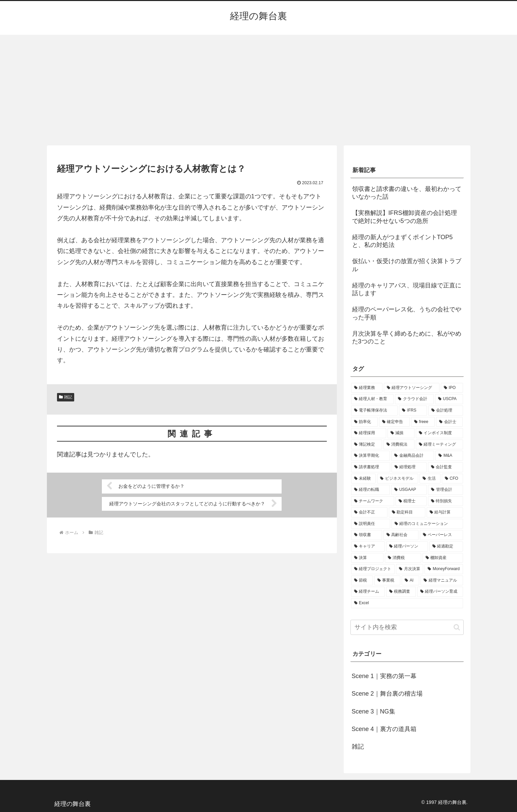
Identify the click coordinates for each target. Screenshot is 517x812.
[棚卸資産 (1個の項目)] (443, 558)
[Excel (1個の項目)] (407, 603)
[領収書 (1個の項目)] (367, 535)
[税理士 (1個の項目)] (411, 501)
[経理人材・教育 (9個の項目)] (372, 399)
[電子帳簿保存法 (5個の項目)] (375, 411)
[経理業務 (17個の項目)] (367, 388)
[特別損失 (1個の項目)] (446, 501)
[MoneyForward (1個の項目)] (444, 569)
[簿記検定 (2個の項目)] (367, 445)
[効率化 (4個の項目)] (364, 422)
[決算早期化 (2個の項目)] (370, 456)
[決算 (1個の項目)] (367, 558)
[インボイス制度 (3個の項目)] (439, 433)
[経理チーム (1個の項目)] (368, 592)
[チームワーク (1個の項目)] (373, 501)
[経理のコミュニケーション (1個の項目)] (427, 524)
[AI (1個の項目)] (411, 581)
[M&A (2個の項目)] (449, 456)
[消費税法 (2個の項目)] (399, 445)
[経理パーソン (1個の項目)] (407, 547)
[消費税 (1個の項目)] (403, 558)
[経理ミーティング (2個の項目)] (439, 445)
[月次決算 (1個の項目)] (410, 569)
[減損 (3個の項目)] (401, 433)
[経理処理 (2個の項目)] (409, 467)
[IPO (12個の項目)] (452, 388)
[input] (407, 627)
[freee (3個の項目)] (423, 422)
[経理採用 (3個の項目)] (369, 433)
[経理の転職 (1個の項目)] (370, 490)
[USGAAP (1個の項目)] (409, 490)
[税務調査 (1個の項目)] (401, 592)
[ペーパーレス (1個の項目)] (441, 535)
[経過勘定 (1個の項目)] (446, 547)
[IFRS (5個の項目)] (413, 411)
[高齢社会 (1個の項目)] (401, 535)
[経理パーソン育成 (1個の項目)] (440, 592)
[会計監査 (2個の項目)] (446, 467)
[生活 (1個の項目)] (430, 479)
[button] (457, 627)
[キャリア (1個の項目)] (368, 547)
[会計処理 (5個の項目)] (446, 411)
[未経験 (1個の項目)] (364, 479)
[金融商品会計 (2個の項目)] (413, 456)
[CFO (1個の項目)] (452, 479)
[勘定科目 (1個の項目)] (407, 512)
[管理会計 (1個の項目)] (445, 490)
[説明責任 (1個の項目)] (371, 524)
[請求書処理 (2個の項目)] (371, 467)
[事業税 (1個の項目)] (387, 581)
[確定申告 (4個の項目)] (394, 422)
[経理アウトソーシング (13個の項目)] (412, 388)
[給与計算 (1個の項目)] (445, 512)
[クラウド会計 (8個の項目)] (414, 399)
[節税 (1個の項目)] (362, 581)
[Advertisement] (259, 90)
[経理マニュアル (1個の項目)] (442, 581)
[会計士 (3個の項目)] (449, 422)
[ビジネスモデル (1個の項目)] (398, 479)
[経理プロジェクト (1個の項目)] (373, 569)
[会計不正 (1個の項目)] (369, 512)
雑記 (66, 397)
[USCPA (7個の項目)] (449, 399)
